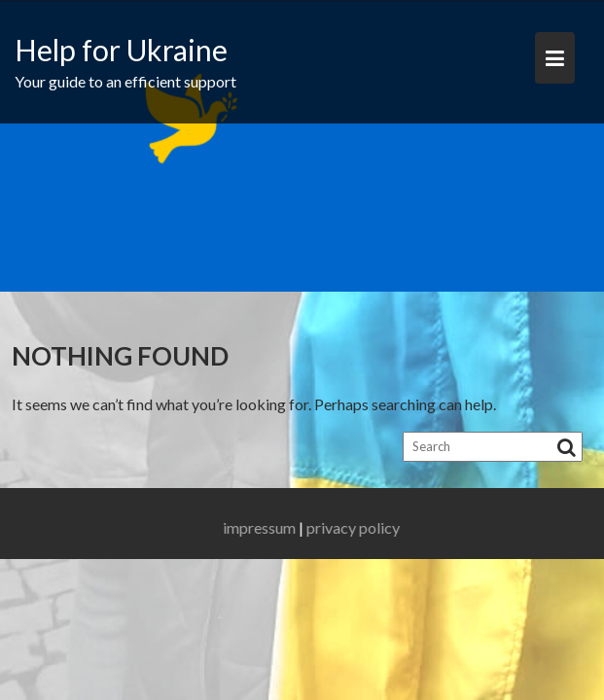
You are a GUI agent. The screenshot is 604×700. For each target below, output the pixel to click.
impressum (271, 527)
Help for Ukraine (121, 50)
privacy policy (365, 527)
